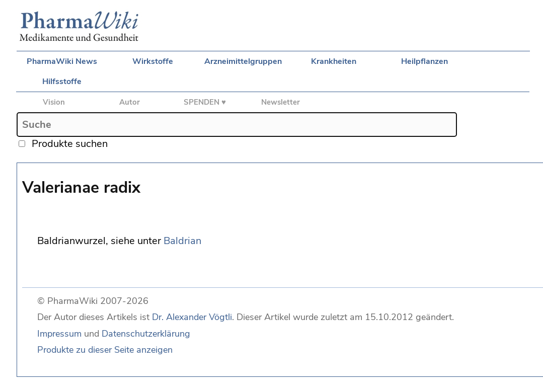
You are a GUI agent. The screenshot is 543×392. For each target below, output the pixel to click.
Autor (130, 102)
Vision (54, 102)
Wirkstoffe (153, 61)
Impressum (59, 334)
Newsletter (281, 102)
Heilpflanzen (424, 61)
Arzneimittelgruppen (243, 61)
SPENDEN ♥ (205, 102)
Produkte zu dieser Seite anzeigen (105, 350)
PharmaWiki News (62, 61)
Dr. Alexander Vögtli (192, 317)
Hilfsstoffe (62, 82)
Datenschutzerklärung (146, 334)
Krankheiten (334, 61)
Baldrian (182, 241)
